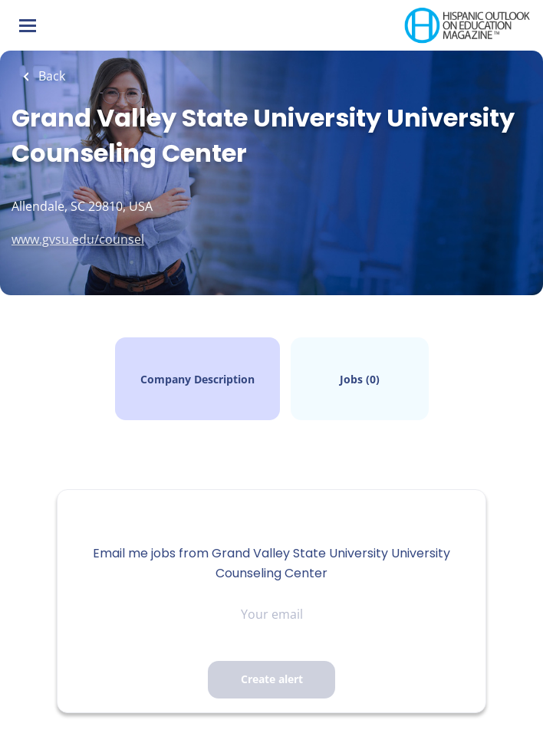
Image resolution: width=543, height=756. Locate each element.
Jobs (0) (360, 379)
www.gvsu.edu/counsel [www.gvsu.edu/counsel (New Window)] (78, 239)
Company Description (197, 379)
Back (50, 76)
